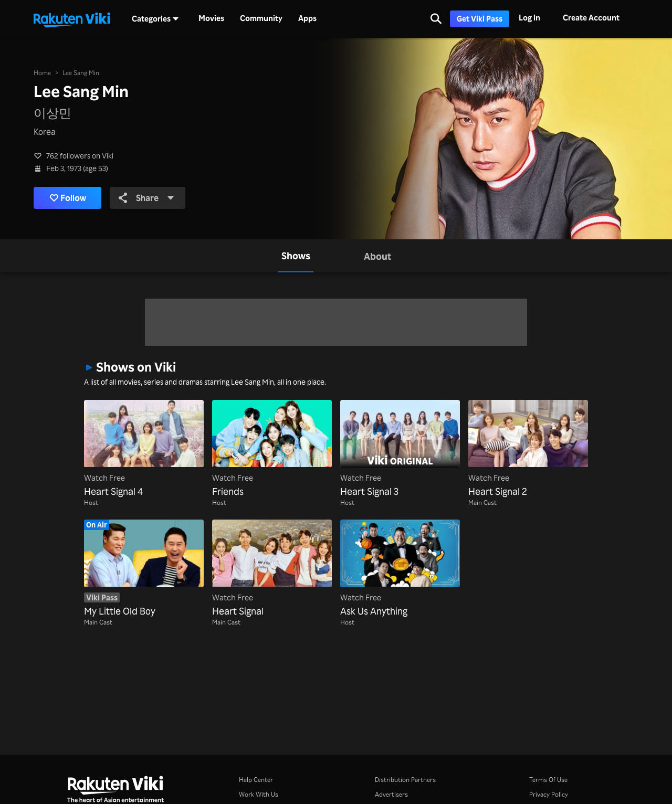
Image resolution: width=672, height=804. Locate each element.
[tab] (296, 256)
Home (42, 73)
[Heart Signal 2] (528, 449)
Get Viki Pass (480, 19)
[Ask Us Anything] (400, 569)
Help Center (256, 780)
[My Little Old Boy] (144, 569)
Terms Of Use (548, 780)
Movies (211, 18)
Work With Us (259, 794)
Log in (529, 18)
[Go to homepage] (72, 19)
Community (261, 18)
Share (146, 198)
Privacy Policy (549, 794)
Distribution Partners (405, 780)
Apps (307, 18)
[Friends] (272, 449)
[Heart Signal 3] (400, 449)
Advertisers (391, 794)
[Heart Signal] (272, 569)
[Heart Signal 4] (144, 449)
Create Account (591, 18)
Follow (68, 198)
